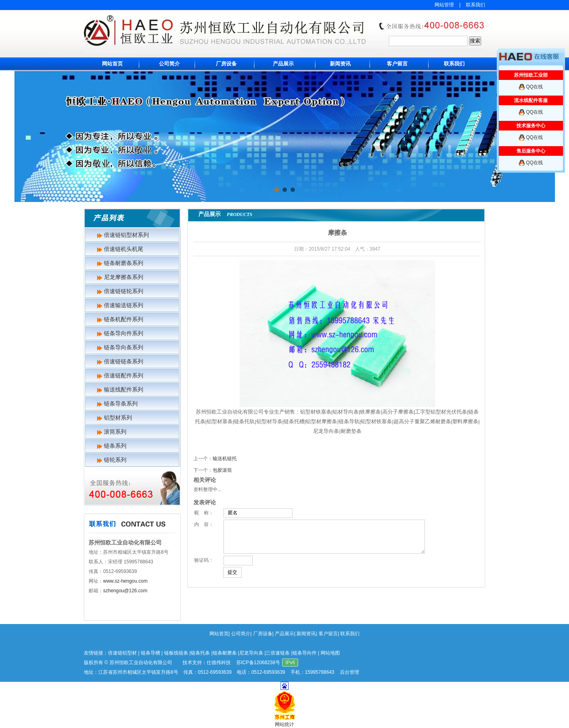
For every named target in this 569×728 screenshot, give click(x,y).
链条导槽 (150, 653)
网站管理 (444, 5)
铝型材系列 (118, 418)
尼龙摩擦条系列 (124, 277)
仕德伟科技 (219, 663)
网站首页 (112, 64)
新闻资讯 (340, 64)
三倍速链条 (278, 653)
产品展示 (283, 64)
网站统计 (284, 724)
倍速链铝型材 (122, 653)
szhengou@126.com (125, 591)
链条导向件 (305, 653)
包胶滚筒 (222, 470)
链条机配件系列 (124, 319)
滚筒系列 (115, 432)
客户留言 (397, 64)
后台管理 (350, 672)
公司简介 (169, 64)
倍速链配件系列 (124, 375)
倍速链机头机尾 (124, 249)
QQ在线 (535, 87)
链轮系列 (115, 460)
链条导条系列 (121, 404)
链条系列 (115, 446)
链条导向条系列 (124, 347)
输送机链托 (225, 459)
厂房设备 (226, 64)
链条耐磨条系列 (124, 263)
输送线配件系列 (124, 389)
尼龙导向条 (251, 653)
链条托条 (200, 653)
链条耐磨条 (225, 653)
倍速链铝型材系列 (126, 235)
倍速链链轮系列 (124, 291)
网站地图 (330, 653)
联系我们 (476, 5)
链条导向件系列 (124, 333)
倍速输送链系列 (124, 305)
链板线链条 (176, 653)
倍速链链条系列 (124, 361)
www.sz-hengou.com (125, 581)
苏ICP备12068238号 (258, 663)
